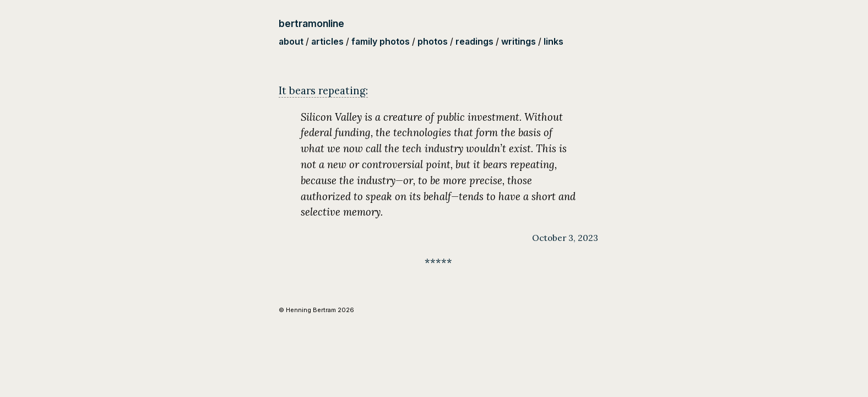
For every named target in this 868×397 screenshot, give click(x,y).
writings (519, 41)
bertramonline (311, 23)
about (291, 41)
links (554, 41)
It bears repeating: (323, 90)
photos (433, 41)
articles (327, 41)
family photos (381, 41)
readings (474, 41)
